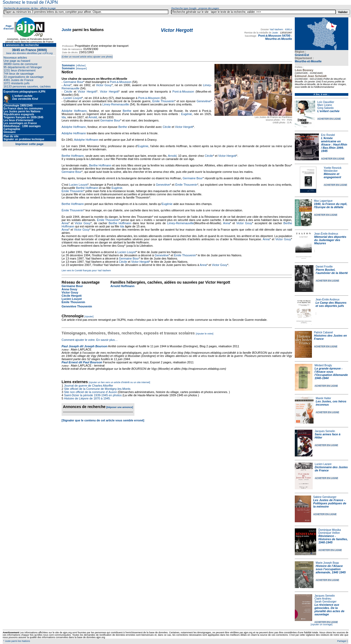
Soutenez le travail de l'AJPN (30, 2)
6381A (289, 29)
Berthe (127, 111)
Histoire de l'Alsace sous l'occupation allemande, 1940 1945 (331, 569)
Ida (64, 117)
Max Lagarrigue (323, 201)
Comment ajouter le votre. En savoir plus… (90, 340)
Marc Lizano (324, 105)
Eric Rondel (328, 135)
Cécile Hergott (72, 296)
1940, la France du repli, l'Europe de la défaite (331, 205)
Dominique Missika (330, 530)
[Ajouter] (89, 317)
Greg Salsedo (325, 108)
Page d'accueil (9, 27)
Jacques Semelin (325, 431)
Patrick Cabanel (324, 332)
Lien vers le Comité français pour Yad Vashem (86, 270)
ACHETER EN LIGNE (329, 119)
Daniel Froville (324, 267)
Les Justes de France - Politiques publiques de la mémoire (330, 503)
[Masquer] (81, 68)
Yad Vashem (276, 29)
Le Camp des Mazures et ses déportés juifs (331, 304)
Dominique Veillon (329, 533)
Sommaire (68, 65)
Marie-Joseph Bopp (327, 563)
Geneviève (204, 101)
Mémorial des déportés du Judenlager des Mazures (330, 240)
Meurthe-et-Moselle (308, 61)
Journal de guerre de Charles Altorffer (88, 386)
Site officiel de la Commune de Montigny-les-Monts (97, 389)
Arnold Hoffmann (122, 286)
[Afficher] (80, 66)
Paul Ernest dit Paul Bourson (82, 362)
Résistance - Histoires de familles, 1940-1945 (333, 539)
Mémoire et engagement (332, 176)
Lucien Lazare (323, 464)
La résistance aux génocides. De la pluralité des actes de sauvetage (329, 609)
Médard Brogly (323, 365)
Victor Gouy (104, 85)
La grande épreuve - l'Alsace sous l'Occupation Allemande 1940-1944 (331, 373)
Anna (67, 85)
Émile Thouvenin (163, 101)
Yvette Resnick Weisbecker (333, 169)
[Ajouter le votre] (205, 334)
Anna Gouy (69, 289)
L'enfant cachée (328, 111)
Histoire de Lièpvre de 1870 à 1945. (87, 398)
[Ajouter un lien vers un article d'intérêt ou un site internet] (119, 382)
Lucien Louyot (73, 98)
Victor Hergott (87, 92)
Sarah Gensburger (325, 602)
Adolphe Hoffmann (74, 111)
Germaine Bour (73, 82)
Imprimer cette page (30, 144)
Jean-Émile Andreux (326, 234)
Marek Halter (323, 398)
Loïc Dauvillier (326, 102)
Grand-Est (302, 55)
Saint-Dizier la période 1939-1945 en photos (93, 395)
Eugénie (187, 114)
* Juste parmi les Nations (16, 641)
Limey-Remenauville (116, 104)
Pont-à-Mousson (121, 82)
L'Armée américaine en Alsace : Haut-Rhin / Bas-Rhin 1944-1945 (334, 144)
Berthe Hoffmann (73, 156)
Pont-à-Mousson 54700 (274, 36)
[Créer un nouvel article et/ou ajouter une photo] (87, 57)
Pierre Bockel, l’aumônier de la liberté (332, 271)
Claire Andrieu (323, 599)
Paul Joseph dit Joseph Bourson (84, 346)
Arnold (93, 117)
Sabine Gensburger (325, 497)
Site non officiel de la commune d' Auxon (90, 392)
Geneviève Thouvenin (77, 306)
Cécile (68, 92)
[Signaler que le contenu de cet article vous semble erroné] (103, 420)
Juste (67, 30)
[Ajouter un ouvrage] (321, 624)
